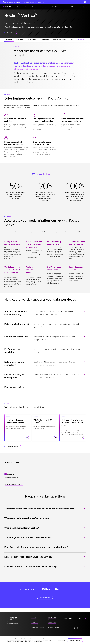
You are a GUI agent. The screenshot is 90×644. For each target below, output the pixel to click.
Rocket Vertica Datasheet (11, 478)
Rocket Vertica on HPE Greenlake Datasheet (16, 481)
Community (51, 620)
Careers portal (52, 622)
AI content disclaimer (54, 628)
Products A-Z (35, 622)
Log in (81, 618)
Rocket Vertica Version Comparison (14, 484)
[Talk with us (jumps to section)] (80, 40)
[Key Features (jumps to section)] (45, 40)
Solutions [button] (21, 7)
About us (34, 617)
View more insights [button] (13, 447)
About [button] (54, 7)
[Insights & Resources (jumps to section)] (59, 40)
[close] (85, 2)
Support (78, 7)
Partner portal (52, 617)
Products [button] (32, 7)
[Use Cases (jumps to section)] (20, 40)
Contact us (51, 625)
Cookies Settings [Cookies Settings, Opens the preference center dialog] (61, 640)
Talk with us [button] (11, 33)
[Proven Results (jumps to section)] (32, 40)
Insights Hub (35, 625)
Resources (34, 620)
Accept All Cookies (75, 640)
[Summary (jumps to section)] (9, 40)
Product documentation (38, 628)
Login (85, 7)
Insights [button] (43, 7)
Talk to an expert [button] (45, 598)
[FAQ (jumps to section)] (71, 40)
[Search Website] (69, 7)
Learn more (41, 2)
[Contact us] (72, 7)
